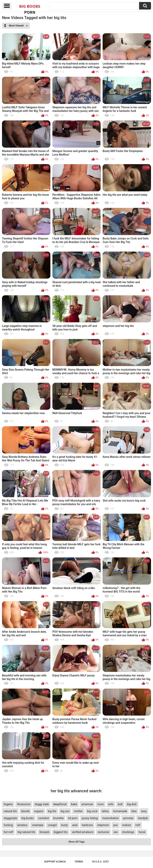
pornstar (128, 818)
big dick (132, 804)
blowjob (45, 832)
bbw (134, 811)
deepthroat (60, 804)
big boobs (28, 818)
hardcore (87, 825)
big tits (52, 811)
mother (78, 811)
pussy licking (90, 818)
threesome (24, 804)
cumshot (44, 818)
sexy (144, 811)
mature (127, 825)
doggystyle (10, 818)
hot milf (8, 832)
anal (75, 825)
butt (120, 804)
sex (116, 832)
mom (101, 804)
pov (116, 825)
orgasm (39, 811)
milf (138, 825)
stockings (128, 832)
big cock (92, 811)
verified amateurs (83, 832)
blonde (25, 811)
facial (142, 832)
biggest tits (60, 832)
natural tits (10, 811)
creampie (38, 825)
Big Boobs (30, 6)
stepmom (103, 825)
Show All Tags (76, 842)
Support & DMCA (55, 862)
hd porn (73, 818)
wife (111, 804)
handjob (143, 818)
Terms (79, 862)
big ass (65, 811)
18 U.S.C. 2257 (100, 862)
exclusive (103, 832)
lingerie (8, 804)
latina (105, 811)
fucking (8, 825)
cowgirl (52, 825)
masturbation (110, 818)
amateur (22, 825)
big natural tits (26, 832)
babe (74, 804)
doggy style (42, 804)
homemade (120, 811)
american (87, 804)
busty (65, 825)
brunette (59, 818)
